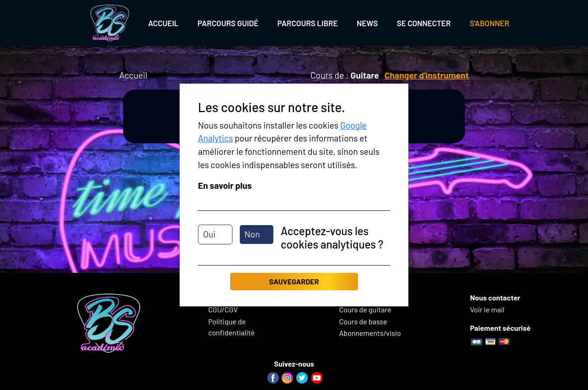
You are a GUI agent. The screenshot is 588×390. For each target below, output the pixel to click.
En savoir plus (225, 185)
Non (252, 234)
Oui (209, 234)
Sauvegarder (294, 281)
